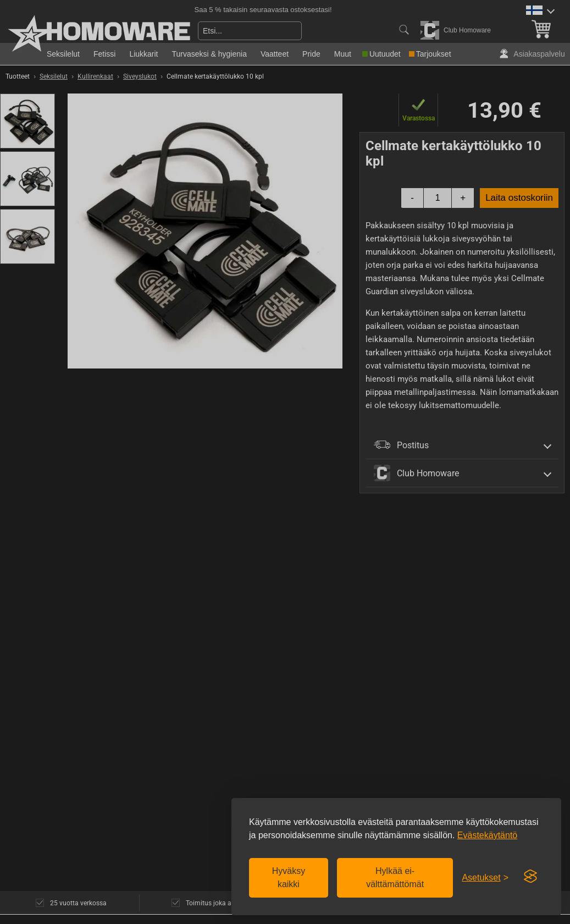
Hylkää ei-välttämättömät (395, 878)
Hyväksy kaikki (289, 878)
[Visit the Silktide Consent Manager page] (530, 877)
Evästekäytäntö (487, 835)
